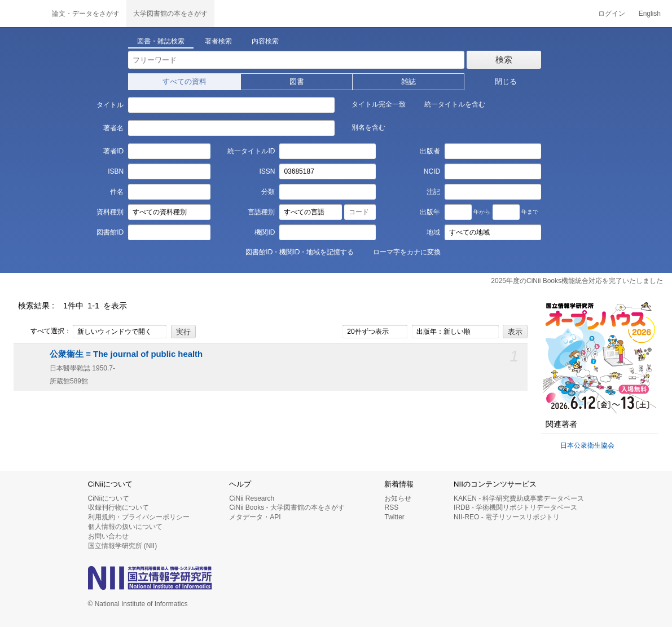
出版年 (430, 212)
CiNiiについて (109, 498)
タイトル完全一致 (372, 104)
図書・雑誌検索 (161, 41)
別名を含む (362, 127)
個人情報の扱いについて (125, 527)
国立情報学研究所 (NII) (123, 546)
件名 (117, 192)
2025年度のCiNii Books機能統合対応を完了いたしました (577, 281)
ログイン (612, 14)
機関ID (265, 232)
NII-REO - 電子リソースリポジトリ (507, 517)
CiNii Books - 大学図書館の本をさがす (287, 507)
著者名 (113, 128)
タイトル (110, 105)
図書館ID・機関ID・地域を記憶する (293, 251)
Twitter (394, 517)
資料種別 (110, 212)
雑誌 (409, 81)
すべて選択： (45, 332)
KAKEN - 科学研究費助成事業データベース (519, 498)
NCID (432, 171)
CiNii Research (252, 498)
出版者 (430, 151)
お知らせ (398, 498)
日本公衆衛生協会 (587, 445)
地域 (433, 232)
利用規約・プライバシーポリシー (139, 517)
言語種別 (261, 212)
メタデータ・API (255, 517)
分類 (268, 192)
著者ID (113, 151)
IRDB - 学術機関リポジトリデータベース (515, 507)
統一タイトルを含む (449, 104)
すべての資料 (185, 81)
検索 (504, 59)
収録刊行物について (118, 507)
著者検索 (218, 41)
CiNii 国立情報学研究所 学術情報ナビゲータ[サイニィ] (23, 14)
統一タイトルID (251, 151)
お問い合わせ (108, 536)
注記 (433, 192)
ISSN (267, 171)
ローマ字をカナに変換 (401, 251)
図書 (297, 81)
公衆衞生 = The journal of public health (126, 354)
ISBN (116, 171)
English (650, 14)
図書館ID (110, 232)
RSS (391, 507)
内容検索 (265, 41)
